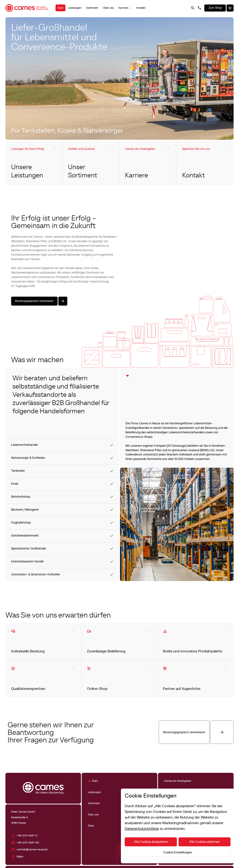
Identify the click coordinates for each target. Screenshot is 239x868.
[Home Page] (27, 8)
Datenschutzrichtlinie (142, 828)
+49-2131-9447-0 (27, 835)
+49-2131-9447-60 (28, 843)
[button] (125, 8)
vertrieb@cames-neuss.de (32, 849)
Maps (20, 856)
